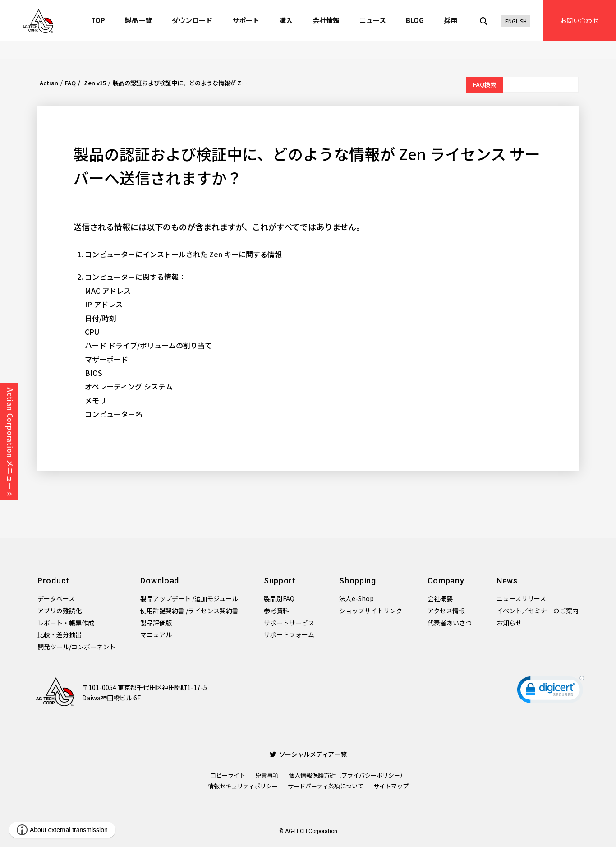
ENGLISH (516, 21)
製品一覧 (138, 20)
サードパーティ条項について (326, 786)
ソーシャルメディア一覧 (308, 754)
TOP (98, 20)
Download (160, 581)
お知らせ (509, 623)
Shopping (358, 581)
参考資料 (276, 611)
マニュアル (156, 634)
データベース (56, 598)
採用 (451, 20)
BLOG (415, 20)
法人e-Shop (356, 598)
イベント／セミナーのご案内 (538, 611)
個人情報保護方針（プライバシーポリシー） (347, 775)
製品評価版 (156, 623)
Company (446, 581)
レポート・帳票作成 (66, 623)
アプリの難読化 (60, 611)
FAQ (70, 83)
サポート (246, 20)
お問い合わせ (579, 20)
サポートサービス (289, 623)
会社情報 (326, 20)
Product (53, 581)
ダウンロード (192, 20)
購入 (286, 20)
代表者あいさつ (450, 623)
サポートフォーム (289, 634)
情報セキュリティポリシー (243, 786)
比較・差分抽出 (60, 634)
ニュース (373, 20)
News (507, 581)
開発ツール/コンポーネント (76, 647)
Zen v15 (94, 83)
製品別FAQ (279, 598)
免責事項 (267, 775)
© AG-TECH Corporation (308, 831)
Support (280, 581)
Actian (49, 83)
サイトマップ (391, 786)
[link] (551, 692)
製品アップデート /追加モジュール (189, 598)
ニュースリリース (521, 598)
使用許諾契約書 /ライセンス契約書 (189, 611)
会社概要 (440, 598)
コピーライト (228, 775)
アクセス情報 (446, 611)
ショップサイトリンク (371, 611)
